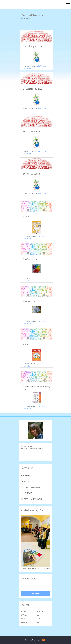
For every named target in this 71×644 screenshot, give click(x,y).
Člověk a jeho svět (31, 259)
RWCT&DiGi (26, 475)
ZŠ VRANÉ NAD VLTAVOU (32, 499)
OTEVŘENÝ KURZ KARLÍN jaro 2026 (35, 568)
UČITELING (26, 481)
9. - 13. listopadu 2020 (33, 46)
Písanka (26, 217)
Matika (26, 344)
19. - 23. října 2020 (31, 131)
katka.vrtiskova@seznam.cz (32, 449)
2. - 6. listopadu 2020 (32, 89)
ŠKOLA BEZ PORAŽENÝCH (32, 487)
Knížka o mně (29, 302)
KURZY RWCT (27, 493)
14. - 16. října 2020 (31, 174)
